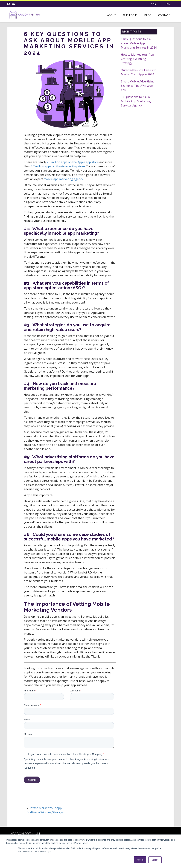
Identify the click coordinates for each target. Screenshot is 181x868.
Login (153, 4)
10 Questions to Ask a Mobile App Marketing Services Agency (136, 101)
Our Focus (130, 15)
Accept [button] (140, 860)
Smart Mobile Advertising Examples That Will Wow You (138, 86)
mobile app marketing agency (63, 179)
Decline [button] (155, 860)
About (112, 15)
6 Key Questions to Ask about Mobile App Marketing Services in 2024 (139, 43)
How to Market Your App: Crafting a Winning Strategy (138, 59)
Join (168, 4)
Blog (148, 15)
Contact (164, 15)
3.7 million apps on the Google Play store (58, 166)
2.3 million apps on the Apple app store (73, 162)
